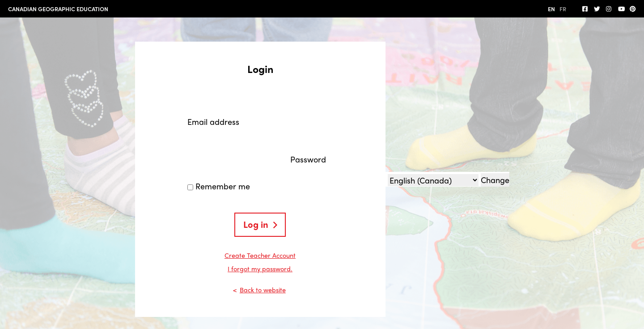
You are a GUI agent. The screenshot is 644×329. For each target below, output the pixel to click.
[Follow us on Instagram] (609, 9)
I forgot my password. (260, 269)
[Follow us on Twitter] (597, 9)
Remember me (223, 186)
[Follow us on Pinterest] (633, 9)
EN (551, 9)
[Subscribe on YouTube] (621, 9)
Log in (256, 224)
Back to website (263, 290)
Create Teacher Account (260, 255)
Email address (213, 122)
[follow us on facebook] (585, 9)
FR (563, 9)
